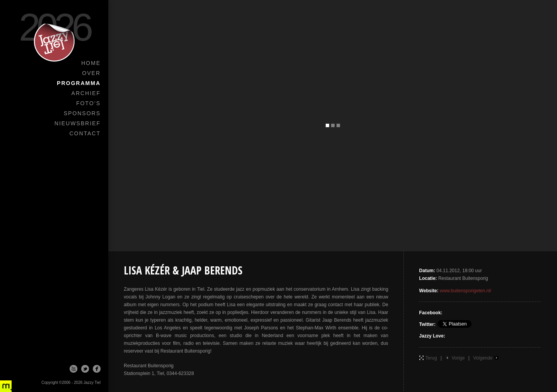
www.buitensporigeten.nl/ (466, 291)
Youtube (73, 369)
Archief (86, 93)
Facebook (97, 369)
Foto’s (88, 103)
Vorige (458, 358)
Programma (79, 83)
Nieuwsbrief (78, 123)
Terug (431, 358)
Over (91, 73)
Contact (85, 133)
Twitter (85, 369)
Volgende (483, 358)
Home (91, 63)
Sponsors (82, 113)
